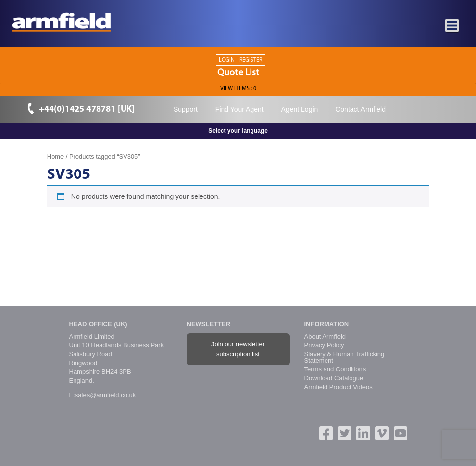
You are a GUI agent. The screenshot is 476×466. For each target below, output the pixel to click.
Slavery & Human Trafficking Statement (345, 357)
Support (186, 109)
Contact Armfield (361, 109)
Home (55, 157)
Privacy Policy (324, 345)
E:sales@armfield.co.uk (103, 395)
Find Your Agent (239, 109)
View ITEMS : (238, 89)
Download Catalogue (334, 378)
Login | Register (240, 60)
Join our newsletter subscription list (238, 349)
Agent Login (300, 109)
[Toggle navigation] (452, 26)
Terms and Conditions (335, 369)
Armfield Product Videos (338, 387)
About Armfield (325, 336)
